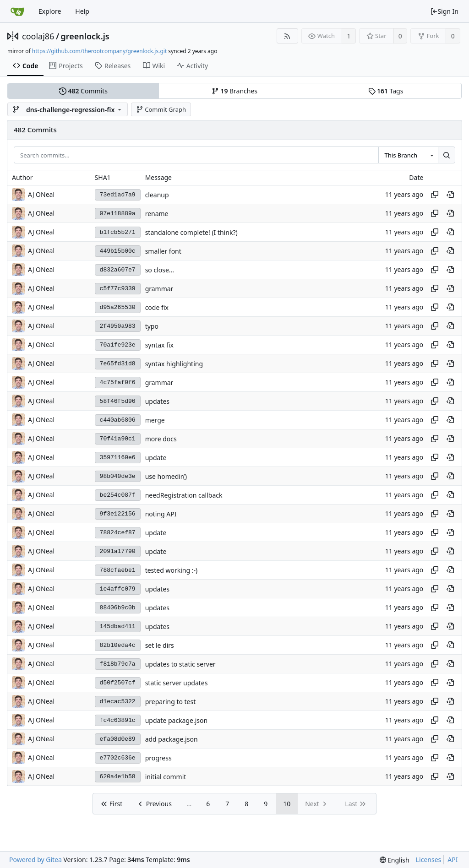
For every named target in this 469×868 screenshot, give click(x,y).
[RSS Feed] (287, 36)
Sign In (444, 11)
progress (158, 758)
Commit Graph (161, 109)
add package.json (172, 739)
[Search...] (447, 155)
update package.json (177, 720)
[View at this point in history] (450, 195)
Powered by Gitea (35, 860)
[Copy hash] (435, 195)
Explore (50, 11)
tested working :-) (172, 570)
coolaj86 (38, 36)
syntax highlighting (174, 364)
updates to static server (180, 664)
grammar (159, 289)
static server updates (177, 683)
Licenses (429, 860)
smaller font (163, 251)
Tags (386, 91)
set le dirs (160, 645)
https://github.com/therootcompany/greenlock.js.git (99, 51)
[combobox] (408, 155)
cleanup (157, 195)
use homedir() (166, 476)
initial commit (166, 777)
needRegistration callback (184, 495)
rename (157, 214)
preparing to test (171, 702)
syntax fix (159, 345)
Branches (234, 91)
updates (157, 401)
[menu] (395, 860)
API (453, 860)
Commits (83, 91)
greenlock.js (85, 36)
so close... (160, 270)
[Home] (17, 11)
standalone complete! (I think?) (191, 232)
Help (82, 11)
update (156, 458)
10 (287, 804)
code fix (157, 307)
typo (152, 326)
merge (155, 420)
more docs (161, 439)
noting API (161, 514)
